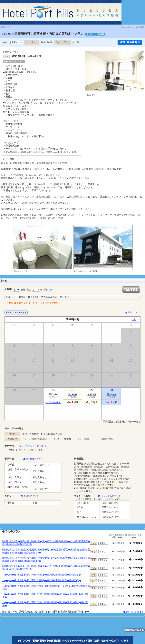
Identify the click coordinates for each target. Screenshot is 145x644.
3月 (134, 319)
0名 (51, 290)
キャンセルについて (111, 496)
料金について (134, 312)
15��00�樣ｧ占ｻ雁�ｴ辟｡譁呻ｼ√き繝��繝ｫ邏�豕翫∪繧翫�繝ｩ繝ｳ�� (42, 575)
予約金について (31, 496)
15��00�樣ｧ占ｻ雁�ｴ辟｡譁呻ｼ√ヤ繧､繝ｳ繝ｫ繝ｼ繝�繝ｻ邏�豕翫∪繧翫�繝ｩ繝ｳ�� (45, 596)
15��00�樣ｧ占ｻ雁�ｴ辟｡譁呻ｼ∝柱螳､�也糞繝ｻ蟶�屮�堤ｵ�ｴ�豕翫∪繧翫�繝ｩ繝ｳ (46, 587)
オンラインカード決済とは (34, 446)
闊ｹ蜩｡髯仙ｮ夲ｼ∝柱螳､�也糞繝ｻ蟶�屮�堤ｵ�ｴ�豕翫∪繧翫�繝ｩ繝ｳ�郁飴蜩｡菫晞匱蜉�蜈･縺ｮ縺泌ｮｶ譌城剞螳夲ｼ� (46, 551)
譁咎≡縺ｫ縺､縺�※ (134, 612)
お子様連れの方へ (34, 459)
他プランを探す (53, 402)
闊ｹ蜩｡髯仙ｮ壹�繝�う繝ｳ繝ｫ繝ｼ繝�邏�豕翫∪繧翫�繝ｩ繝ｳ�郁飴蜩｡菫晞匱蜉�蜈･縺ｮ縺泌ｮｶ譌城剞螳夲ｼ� (46, 543)
